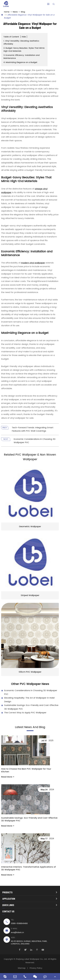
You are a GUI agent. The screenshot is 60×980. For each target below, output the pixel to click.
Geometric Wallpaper (30, 527)
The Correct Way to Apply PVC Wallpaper (24, 713)
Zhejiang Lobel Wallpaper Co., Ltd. (31, 959)
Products (7, 892)
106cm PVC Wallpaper (30, 672)
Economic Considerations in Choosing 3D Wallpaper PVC (29, 692)
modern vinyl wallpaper (33, 263)
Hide (24, 37)
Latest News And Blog (30, 727)
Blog (23, 12)
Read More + (8, 777)
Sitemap (22, 968)
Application (9, 899)
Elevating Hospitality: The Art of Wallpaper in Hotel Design (28, 700)
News (15, 12)
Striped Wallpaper (30, 595)
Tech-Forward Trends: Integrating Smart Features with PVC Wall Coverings (33, 429)
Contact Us (8, 911)
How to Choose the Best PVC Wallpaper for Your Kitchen (26, 770)
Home (7, 12)
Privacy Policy (36, 968)
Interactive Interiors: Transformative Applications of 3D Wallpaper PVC (28, 868)
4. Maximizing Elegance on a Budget (20, 62)
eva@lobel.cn (17, 932)
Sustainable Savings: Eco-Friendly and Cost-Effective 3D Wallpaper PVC (30, 707)
